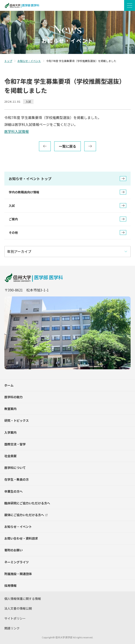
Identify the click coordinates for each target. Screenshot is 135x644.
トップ (8, 61)
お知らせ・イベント (29, 61)
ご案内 (67, 219)
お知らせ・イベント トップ (67, 179)
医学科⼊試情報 (17, 131)
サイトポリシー (15, 618)
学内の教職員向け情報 (67, 192)
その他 (67, 233)
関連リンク (12, 628)
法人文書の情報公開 (18, 608)
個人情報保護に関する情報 (23, 599)
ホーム (9, 385)
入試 (67, 206)
